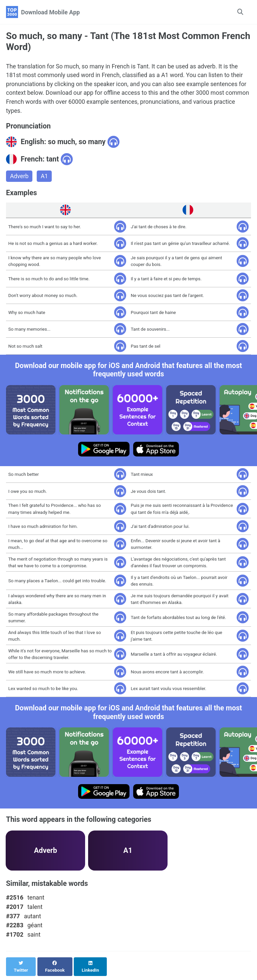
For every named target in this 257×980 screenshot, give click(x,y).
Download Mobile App (50, 12)
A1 (45, 177)
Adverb (19, 177)
